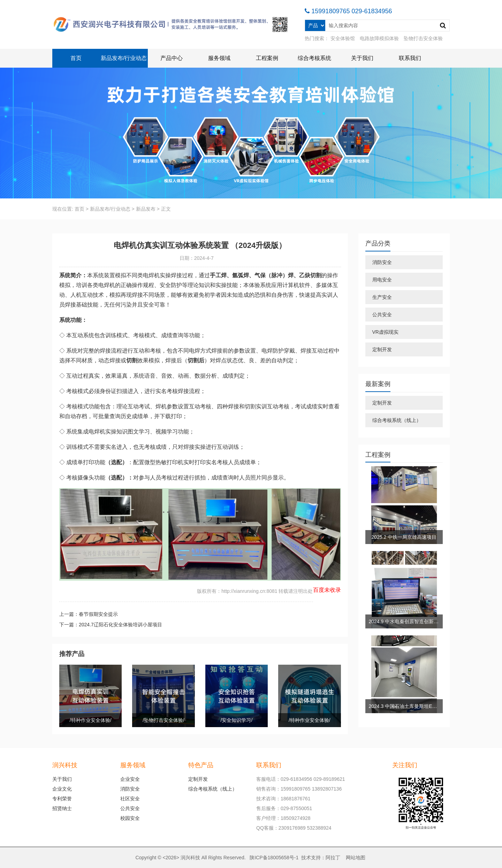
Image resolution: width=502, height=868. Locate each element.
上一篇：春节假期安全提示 (89, 614)
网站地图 (356, 858)
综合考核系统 (314, 58)
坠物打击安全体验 (423, 38)
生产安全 (382, 297)
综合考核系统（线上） (397, 420)
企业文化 (62, 789)
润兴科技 (190, 858)
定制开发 (382, 349)
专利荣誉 (62, 799)
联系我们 (410, 58)
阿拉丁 (333, 858)
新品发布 (146, 209)
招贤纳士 (62, 808)
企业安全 (130, 779)
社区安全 (130, 799)
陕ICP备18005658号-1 (274, 858)
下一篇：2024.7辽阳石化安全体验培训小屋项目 (111, 625)
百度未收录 (327, 590)
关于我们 (362, 58)
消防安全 (382, 262)
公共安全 (382, 315)
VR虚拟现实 (385, 332)
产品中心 (172, 58)
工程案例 (267, 58)
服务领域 (219, 58)
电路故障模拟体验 (379, 38)
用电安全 (382, 280)
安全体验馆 (343, 38)
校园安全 (130, 818)
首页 (76, 58)
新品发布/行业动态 (124, 58)
